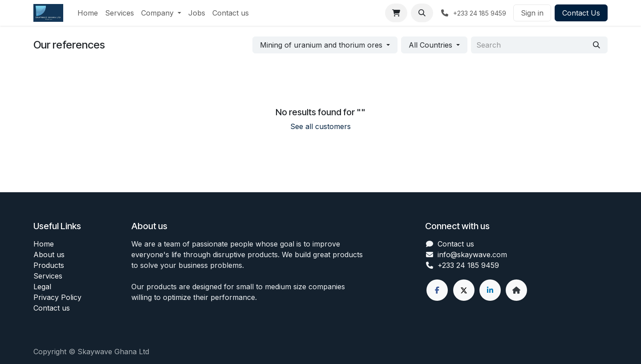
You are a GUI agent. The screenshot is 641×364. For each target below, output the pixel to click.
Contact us (52, 308)
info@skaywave (464, 255)
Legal (42, 287)
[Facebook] (437, 290)
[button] (422, 13)
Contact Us (581, 13)
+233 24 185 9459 (468, 265)
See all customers (320, 126)
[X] (464, 290)
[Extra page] (516, 290)
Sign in (532, 13)
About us (49, 255)
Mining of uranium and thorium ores (321, 45)
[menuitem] (88, 13)
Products (49, 265)
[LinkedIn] (490, 290)
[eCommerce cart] (396, 13)
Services (48, 276)
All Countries (430, 45)
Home (44, 244)
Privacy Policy (57, 297)
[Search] (596, 45)
